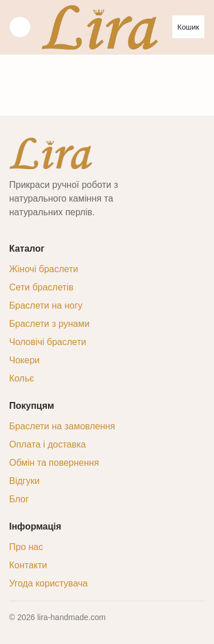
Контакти (28, 565)
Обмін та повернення (54, 463)
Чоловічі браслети (48, 342)
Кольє (22, 378)
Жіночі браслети (44, 269)
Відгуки (24, 481)
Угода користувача (49, 583)
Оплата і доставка (48, 444)
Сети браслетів (41, 287)
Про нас (26, 547)
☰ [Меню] (20, 27)
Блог (19, 499)
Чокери (24, 360)
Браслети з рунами (49, 324)
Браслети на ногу (46, 305)
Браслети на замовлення (62, 426)
